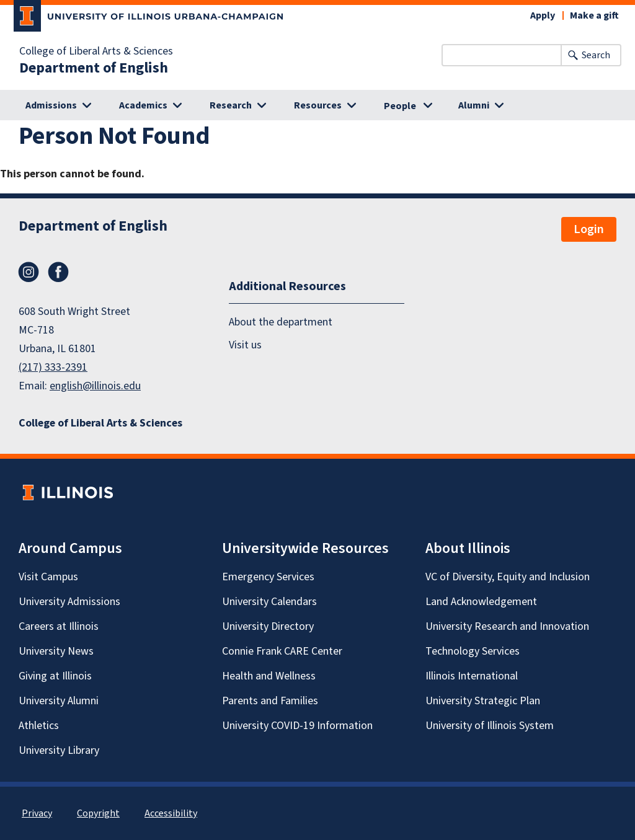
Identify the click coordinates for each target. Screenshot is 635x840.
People (400, 106)
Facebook (58, 272)
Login (589, 229)
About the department (281, 322)
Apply (543, 15)
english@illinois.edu (95, 386)
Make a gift (594, 15)
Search (596, 55)
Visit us (245, 345)
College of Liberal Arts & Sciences (96, 51)
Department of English (94, 68)
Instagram (29, 272)
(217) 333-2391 (53, 367)
